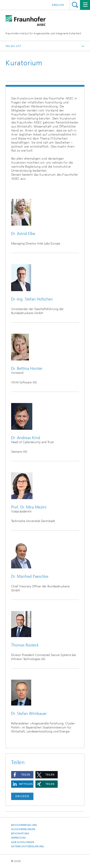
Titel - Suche (75, 5)
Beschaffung (20, 834)
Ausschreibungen (23, 829)
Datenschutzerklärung (28, 846)
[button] (22, 775)
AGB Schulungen (23, 842)
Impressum (18, 838)
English (58, 5)
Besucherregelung (24, 825)
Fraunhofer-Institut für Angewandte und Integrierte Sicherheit (43, 33)
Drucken (22, 796)
